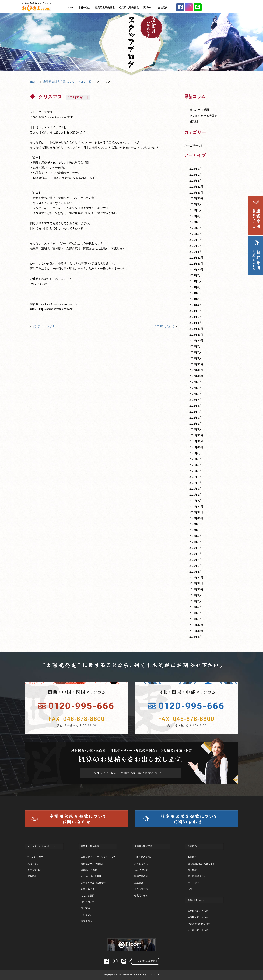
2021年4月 (196, 483)
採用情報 (192, 870)
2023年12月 (196, 329)
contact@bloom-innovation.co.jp (60, 304)
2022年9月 (196, 382)
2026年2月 (196, 175)
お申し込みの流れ (143, 857)
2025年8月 (196, 210)
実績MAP (148, 8)
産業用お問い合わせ (198, 911)
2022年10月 (196, 376)
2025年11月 (196, 193)
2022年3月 (196, 418)
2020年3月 (196, 560)
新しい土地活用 (199, 110)
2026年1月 (196, 181)
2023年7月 (196, 358)
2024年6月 (196, 293)
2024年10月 (196, 269)
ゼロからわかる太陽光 (203, 116)
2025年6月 (196, 222)
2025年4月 (196, 234)
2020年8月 (196, 530)
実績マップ (33, 864)
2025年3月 (196, 240)
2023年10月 (196, 340)
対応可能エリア (35, 857)
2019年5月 (196, 619)
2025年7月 (196, 216)
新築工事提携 (141, 876)
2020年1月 (196, 572)
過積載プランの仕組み (92, 864)
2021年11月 (196, 441)
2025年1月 (196, 252)
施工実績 (85, 908)
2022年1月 (196, 429)
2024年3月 (196, 311)
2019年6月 (196, 613)
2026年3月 (196, 169)
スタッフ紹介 (34, 870)
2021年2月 (196, 495)
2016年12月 (196, 625)
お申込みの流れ (89, 889)
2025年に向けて (165, 326)
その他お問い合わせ (198, 930)
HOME (70, 8)
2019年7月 (196, 607)
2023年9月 (196, 346)
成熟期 (194, 122)
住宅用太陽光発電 (129, 8)
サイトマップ (194, 883)
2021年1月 (196, 501)
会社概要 (192, 857)
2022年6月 (196, 400)
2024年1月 (196, 323)
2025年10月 (196, 198)
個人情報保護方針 (197, 876)
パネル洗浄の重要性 (91, 876)
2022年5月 (196, 406)
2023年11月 (196, 335)
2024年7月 (196, 287)
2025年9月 (196, 204)
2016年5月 (196, 637)
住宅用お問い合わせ (198, 917)
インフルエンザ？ (43, 326)
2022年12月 (196, 364)
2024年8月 (196, 281)
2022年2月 (196, 424)
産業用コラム (88, 921)
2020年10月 (196, 518)
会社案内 (163, 8)
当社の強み (85, 8)
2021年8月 (196, 459)
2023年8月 (196, 352)
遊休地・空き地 (89, 870)
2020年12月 (196, 506)
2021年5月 (196, 477)
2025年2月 (196, 246)
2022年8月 (196, 388)
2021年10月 (196, 447)
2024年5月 (196, 299)
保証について (88, 902)
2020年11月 (196, 512)
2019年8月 (196, 601)
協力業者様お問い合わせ (200, 924)
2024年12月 (196, 258)
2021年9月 (196, 453)
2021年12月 (196, 435)
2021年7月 (196, 465)
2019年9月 (196, 595)
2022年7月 (196, 394)
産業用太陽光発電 (105, 8)
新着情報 (32, 876)
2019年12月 (196, 577)
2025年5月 (196, 228)
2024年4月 (196, 305)
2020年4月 (196, 554)
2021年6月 (196, 471)
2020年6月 (196, 542)
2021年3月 (196, 489)
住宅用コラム (141, 896)
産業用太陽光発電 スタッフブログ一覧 (67, 82)
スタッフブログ (89, 915)
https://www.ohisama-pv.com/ (56, 309)
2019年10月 (196, 589)
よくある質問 (88, 896)
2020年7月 (196, 536)
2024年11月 (196, 264)
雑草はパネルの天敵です (93, 883)
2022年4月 (196, 412)
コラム (191, 889)
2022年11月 (196, 370)
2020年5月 (196, 548)
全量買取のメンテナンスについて (98, 857)
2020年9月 (196, 524)
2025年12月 (196, 187)
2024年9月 (196, 275)
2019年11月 (196, 583)
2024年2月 (196, 317)
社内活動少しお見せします (201, 864)
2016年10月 (196, 631)
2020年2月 (196, 566)
